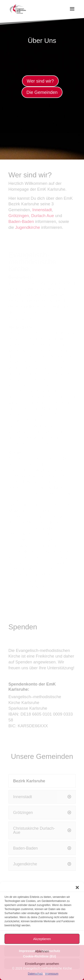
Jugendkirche (28, 227)
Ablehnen (42, 951)
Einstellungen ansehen (42, 964)
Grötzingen (19, 216)
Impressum (52, 974)
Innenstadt (42, 210)
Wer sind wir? (40, 81)
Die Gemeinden (42, 92)
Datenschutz (35, 974)
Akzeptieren (42, 939)
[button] (77, 887)
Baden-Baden (21, 221)
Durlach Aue (43, 216)
